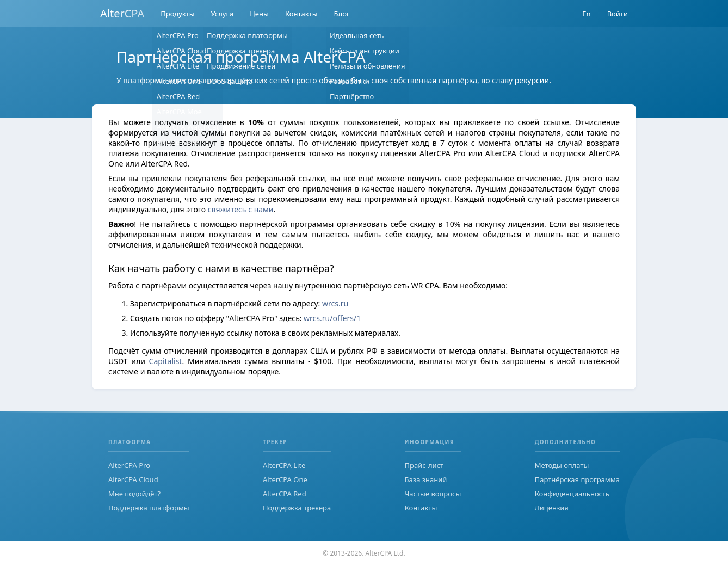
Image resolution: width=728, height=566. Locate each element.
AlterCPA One (285, 479)
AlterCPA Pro (129, 465)
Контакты (301, 14)
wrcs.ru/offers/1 (332, 318)
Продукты (177, 14)
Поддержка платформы (149, 508)
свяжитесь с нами (241, 209)
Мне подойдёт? (134, 494)
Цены (259, 14)
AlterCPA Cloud (133, 479)
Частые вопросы (433, 494)
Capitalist (166, 361)
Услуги (223, 14)
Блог (342, 14)
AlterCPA (122, 13)
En (586, 14)
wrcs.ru (335, 303)
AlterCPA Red (285, 494)
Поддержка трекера (297, 508)
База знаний (426, 479)
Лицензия (552, 508)
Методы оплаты (562, 465)
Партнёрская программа (577, 479)
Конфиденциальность (572, 494)
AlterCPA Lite (284, 465)
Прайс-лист (424, 465)
